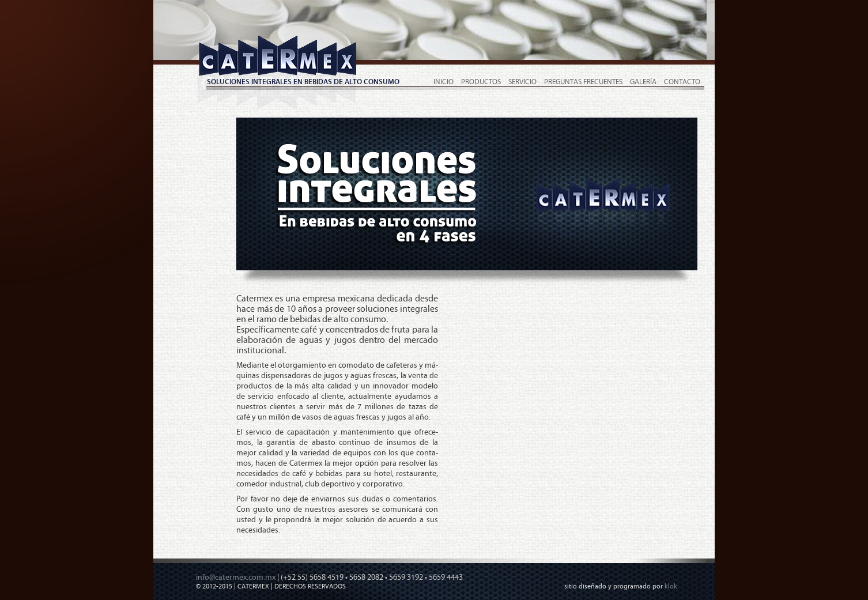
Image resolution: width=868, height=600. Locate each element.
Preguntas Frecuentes (583, 82)
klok (671, 586)
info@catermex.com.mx (236, 578)
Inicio (444, 82)
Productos (481, 82)
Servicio (522, 82)
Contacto (682, 82)
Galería (643, 82)
